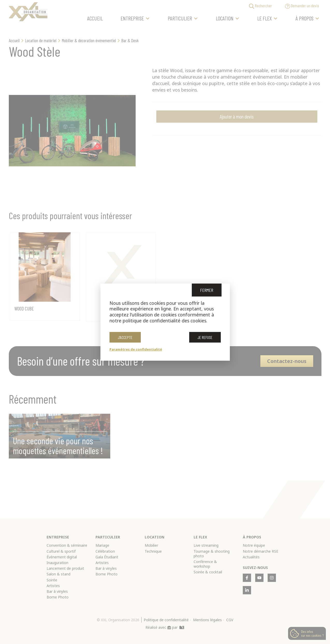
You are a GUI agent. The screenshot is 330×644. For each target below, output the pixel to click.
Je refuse (205, 338)
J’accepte (125, 338)
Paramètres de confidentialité (136, 349)
